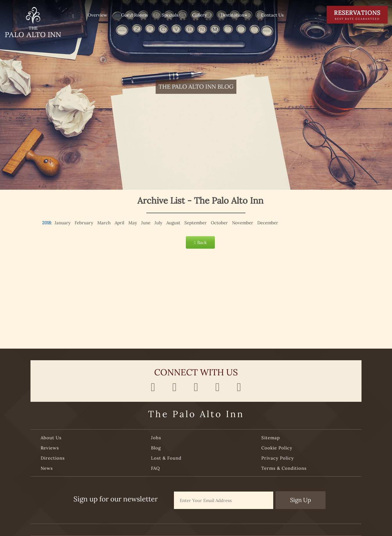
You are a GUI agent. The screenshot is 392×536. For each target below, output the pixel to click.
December (268, 223)
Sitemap (271, 438)
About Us (51, 438)
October (219, 223)
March (104, 223)
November (243, 223)
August (173, 223)
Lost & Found (166, 458)
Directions (53, 458)
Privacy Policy (278, 458)
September (196, 223)
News (47, 468)
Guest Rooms (134, 15)
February (84, 223)
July (158, 223)
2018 (46, 223)
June (146, 223)
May (133, 223)
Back (200, 242)
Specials (170, 15)
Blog (156, 448)
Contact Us (272, 15)
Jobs (156, 438)
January (63, 223)
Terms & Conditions (284, 468)
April (119, 223)
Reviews (50, 448)
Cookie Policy (277, 448)
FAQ (155, 468)
